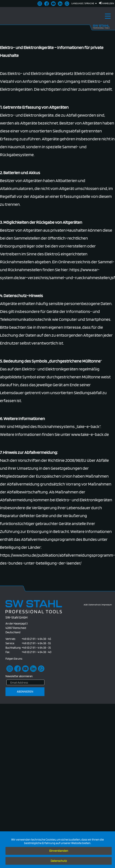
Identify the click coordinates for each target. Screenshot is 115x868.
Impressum (107, 605)
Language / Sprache (84, 3)
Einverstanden (59, 851)
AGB (86, 605)
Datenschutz (59, 861)
